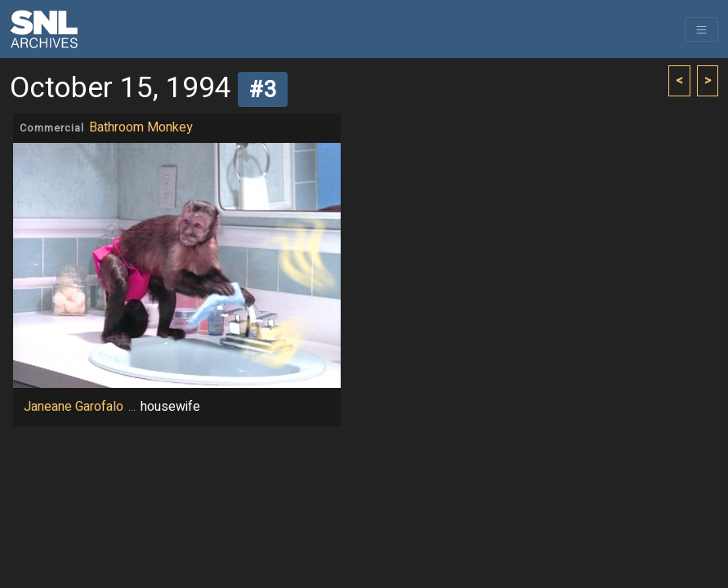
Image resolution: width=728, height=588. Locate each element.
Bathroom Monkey (141, 127)
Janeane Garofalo (74, 407)
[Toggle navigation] (701, 29)
